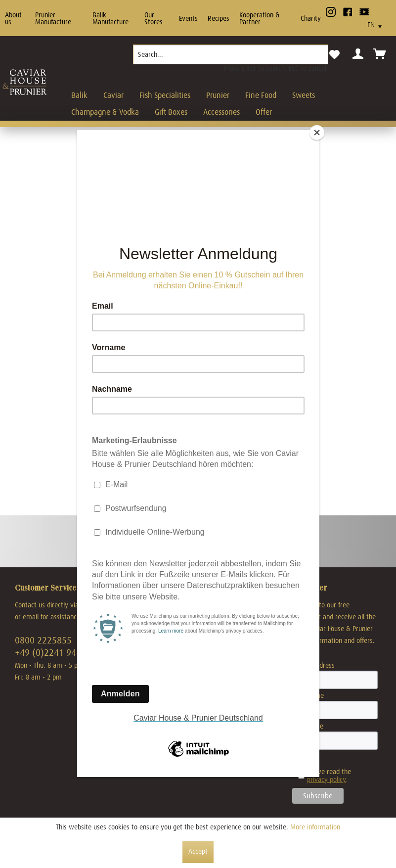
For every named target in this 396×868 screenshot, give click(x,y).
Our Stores (154, 18)
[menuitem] (231, 58)
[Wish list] (334, 55)
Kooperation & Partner (260, 18)
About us (13, 18)
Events (188, 18)
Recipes (219, 18)
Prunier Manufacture (53, 18)
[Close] (317, 133)
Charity (311, 18)
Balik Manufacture (110, 18)
